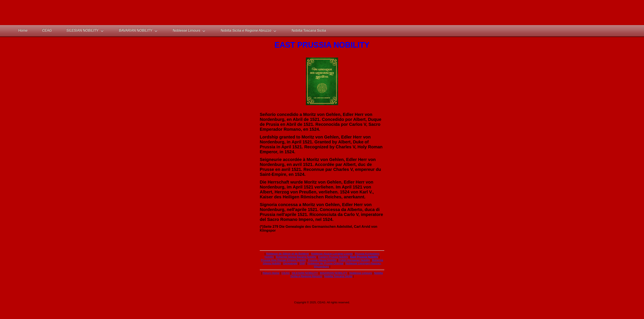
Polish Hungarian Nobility (354, 260)
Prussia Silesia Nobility (322, 260)
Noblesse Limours (361, 273)
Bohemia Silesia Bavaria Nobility (296, 257)
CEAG (286, 273)
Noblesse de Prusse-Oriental (325, 263)
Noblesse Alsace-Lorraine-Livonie (332, 254)
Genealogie (290, 263)
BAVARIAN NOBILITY (334, 273)
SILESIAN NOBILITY (305, 273)
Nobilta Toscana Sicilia (338, 276)
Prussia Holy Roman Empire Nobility (283, 260)
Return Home (271, 273)
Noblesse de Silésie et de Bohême (288, 254)
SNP (303, 263)
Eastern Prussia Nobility (333, 257)
